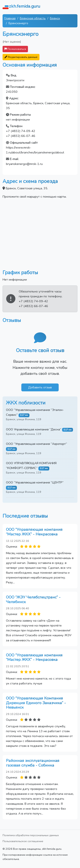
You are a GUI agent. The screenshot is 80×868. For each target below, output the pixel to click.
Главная (10, 18)
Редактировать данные (21, 57)
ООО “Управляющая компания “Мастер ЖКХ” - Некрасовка (34, 532)
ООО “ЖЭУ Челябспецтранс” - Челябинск (33, 600)
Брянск (55, 18)
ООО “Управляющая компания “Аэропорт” (36, 444)
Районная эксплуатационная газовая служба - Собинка (33, 763)
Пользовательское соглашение (23, 841)
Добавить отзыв (40, 387)
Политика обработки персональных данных (31, 835)
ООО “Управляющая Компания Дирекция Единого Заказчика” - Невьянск (36, 703)
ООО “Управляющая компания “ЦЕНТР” (35, 482)
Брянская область (33, 18)
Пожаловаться (15, 49)
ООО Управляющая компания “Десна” (34, 429)
